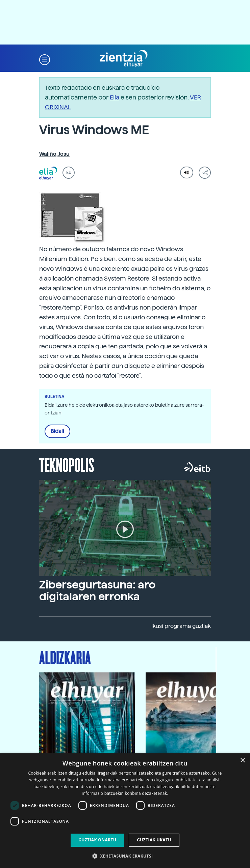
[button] (45, 59)
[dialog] (125, 811)
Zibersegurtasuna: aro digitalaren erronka (97, 591)
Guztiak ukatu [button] (154, 840)
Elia (115, 97)
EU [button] (69, 173)
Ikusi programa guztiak (181, 626)
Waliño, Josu (54, 154)
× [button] (242, 761)
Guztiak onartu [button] (97, 840)
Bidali (57, 431)
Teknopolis (67, 464)
